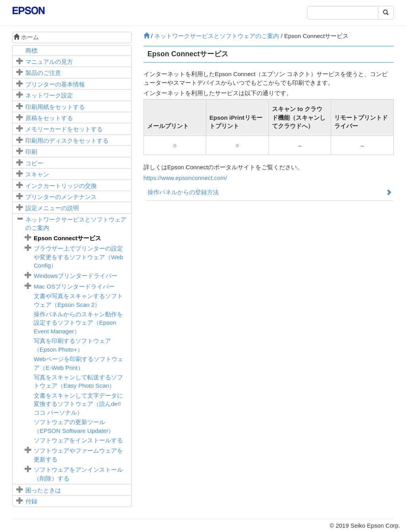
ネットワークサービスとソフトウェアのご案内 (217, 36)
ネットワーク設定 (49, 95)
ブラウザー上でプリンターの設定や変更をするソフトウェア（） (79, 257)
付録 (31, 501)
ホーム (26, 37)
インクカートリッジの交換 (61, 186)
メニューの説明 (52, 208)
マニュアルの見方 (49, 62)
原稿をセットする (49, 118)
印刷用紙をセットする (55, 107)
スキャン (37, 174)
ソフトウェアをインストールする (78, 440)
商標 (31, 51)
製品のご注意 (43, 73)
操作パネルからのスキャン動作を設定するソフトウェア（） (78, 323)
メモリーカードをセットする (64, 129)
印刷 (31, 152)
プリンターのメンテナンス (61, 197)
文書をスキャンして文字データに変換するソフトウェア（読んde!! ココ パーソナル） (78, 404)
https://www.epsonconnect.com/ (185, 178)
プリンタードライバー (76, 276)
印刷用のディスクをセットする (67, 141)
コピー (34, 163)
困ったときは (43, 490)
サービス (67, 238)
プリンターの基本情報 (55, 84)
